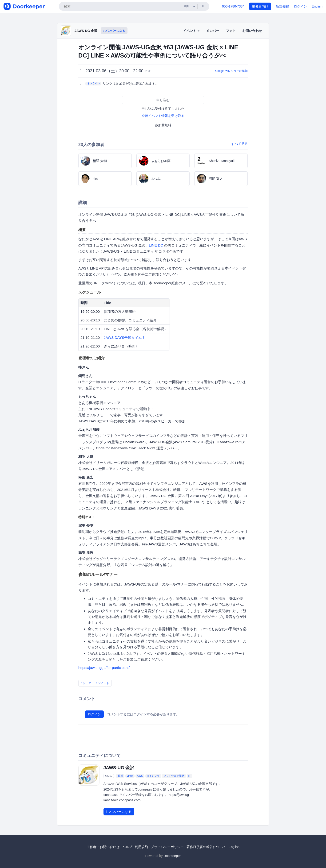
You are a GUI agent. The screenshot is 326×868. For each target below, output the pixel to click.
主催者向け (260, 6)
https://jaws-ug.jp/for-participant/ (104, 668)
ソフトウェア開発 (174, 776)
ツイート (103, 683)
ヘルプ (127, 847)
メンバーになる (114, 31)
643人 (109, 776)
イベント (191, 31)
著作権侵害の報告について (206, 847)
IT (190, 776)
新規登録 (282, 6)
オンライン (93, 83)
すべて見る (239, 144)
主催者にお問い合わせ (103, 847)
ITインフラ (153, 776)
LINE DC (156, 245)
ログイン (300, 6)
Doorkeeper (172, 856)
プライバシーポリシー (167, 847)
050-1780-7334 (233, 6)
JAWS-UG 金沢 (86, 31)
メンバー (213, 31)
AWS (140, 776)
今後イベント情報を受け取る (163, 116)
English (317, 6)
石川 (120, 776)
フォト (231, 31)
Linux (130, 776)
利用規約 (141, 847)
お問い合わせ (252, 31)
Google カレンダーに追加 (231, 71)
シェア (86, 683)
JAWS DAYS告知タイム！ (125, 338)
